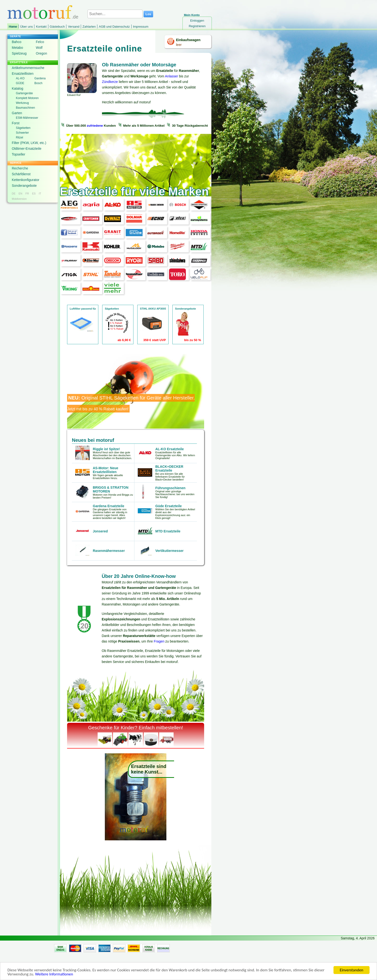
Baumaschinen (25, 108)
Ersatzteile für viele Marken (134, 191)
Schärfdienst (21, 174)
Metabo (17, 48)
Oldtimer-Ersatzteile (27, 149)
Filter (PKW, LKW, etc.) (29, 143)
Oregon (41, 53)
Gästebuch (57, 27)
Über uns (27, 27)
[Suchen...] (115, 14)
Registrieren (197, 26)
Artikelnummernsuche (28, 68)
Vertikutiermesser (170, 551)
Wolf (39, 48)
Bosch (38, 83)
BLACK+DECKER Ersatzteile (169, 468)
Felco (40, 42)
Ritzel (19, 137)
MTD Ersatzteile (168, 531)
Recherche (20, 168)
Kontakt (41, 27)
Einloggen (197, 21)
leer (179, 45)
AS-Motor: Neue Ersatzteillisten (106, 470)
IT (40, 194)
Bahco (17, 42)
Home (13, 27)
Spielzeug (19, 53)
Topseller (19, 154)
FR (27, 194)
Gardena (40, 78)
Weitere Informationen (54, 975)
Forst (16, 123)
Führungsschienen (170, 488)
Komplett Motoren (27, 98)
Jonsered (100, 531)
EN (20, 194)
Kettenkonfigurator (25, 180)
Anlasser (171, 76)
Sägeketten (23, 128)
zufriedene (95, 126)
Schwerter (22, 133)
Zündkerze (110, 82)
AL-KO (20, 78)
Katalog (17, 88)
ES (34, 194)
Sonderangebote (24, 186)
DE (14, 194)
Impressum (141, 27)
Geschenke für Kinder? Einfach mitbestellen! (136, 728)
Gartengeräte (24, 93)
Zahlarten (89, 27)
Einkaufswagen (188, 40)
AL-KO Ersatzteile (170, 449)
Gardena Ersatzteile (109, 506)
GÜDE (20, 83)
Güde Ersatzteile (169, 506)
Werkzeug (22, 103)
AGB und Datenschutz (114, 27)
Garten (17, 113)
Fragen (159, 641)
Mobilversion (19, 199)
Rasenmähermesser (109, 551)
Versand (74, 27)
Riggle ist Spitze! (106, 449)
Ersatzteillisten (23, 74)
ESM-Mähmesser (27, 118)
